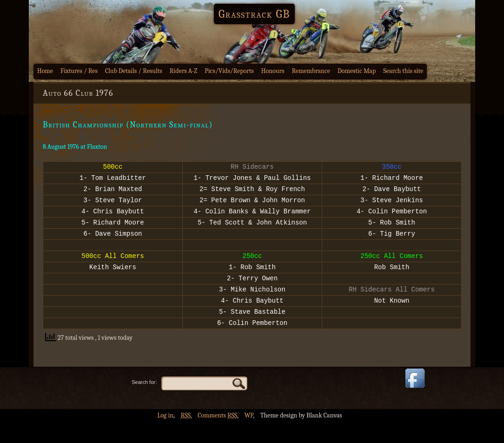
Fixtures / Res (79, 71)
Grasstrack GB (254, 14)
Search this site (403, 71)
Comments (217, 436)
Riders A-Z (184, 71)
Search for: (144, 403)
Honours (273, 71)
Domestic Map (357, 71)
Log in (165, 436)
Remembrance (311, 71)
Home (45, 71)
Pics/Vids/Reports (229, 71)
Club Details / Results (134, 71)
